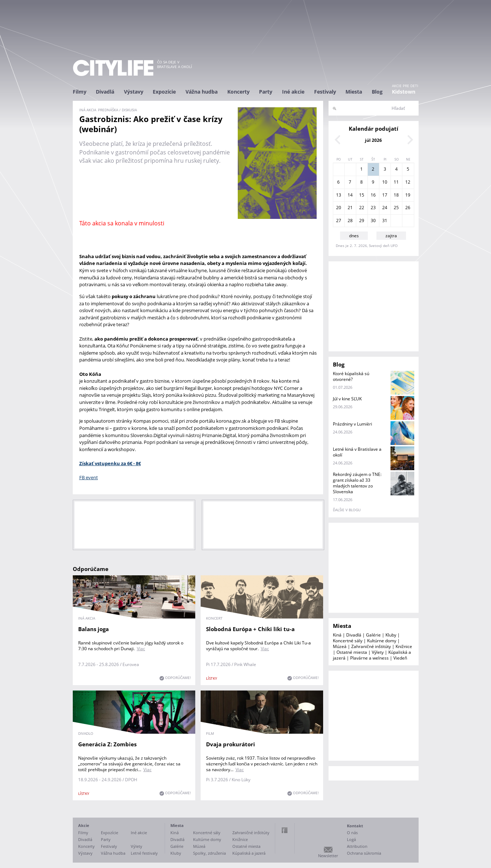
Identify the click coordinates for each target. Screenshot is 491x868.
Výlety (378, 652)
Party (266, 92)
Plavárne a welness (369, 658)
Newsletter (328, 856)
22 (362, 208)
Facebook (285, 830)
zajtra (391, 236)
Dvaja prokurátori (231, 744)
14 (350, 195)
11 (396, 182)
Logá (351, 839)
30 (373, 221)
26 (408, 208)
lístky (212, 678)
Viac (141, 649)
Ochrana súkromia (364, 853)
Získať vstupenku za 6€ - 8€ (110, 463)
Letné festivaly (144, 853)
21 (350, 208)
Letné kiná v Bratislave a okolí (357, 452)
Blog (377, 92)
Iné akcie (293, 92)
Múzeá (340, 646)
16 (373, 195)
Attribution (357, 846)
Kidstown (404, 92)
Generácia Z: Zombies (107, 744)
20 (339, 208)
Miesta (354, 92)
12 (408, 182)
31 (385, 221)
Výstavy (134, 92)
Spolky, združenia (209, 853)
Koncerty (238, 92)
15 (362, 195)
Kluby (391, 635)
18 (396, 195)
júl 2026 (373, 140)
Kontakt (355, 826)
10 (385, 182)
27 (339, 221)
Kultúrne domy (382, 641)
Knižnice (404, 646)
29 (362, 221)
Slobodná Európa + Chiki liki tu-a (250, 629)
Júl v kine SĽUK (347, 399)
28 (350, 221)
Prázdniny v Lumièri (352, 424)
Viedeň (400, 658)
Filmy (80, 92)
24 (385, 208)
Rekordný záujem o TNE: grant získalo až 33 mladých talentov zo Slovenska (357, 483)
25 (396, 208)
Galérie (373, 635)
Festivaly (325, 92)
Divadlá (105, 92)
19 (408, 195)
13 (339, 195)
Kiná (337, 635)
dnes (354, 236)
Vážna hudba (202, 92)
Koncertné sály (348, 641)
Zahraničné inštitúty (371, 646)
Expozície (164, 92)
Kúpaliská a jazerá (249, 853)
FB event (89, 477)
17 (385, 195)
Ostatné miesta (352, 652)
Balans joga (93, 629)
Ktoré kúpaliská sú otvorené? (351, 376)
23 (373, 208)
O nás (352, 833)
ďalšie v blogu (347, 510)
